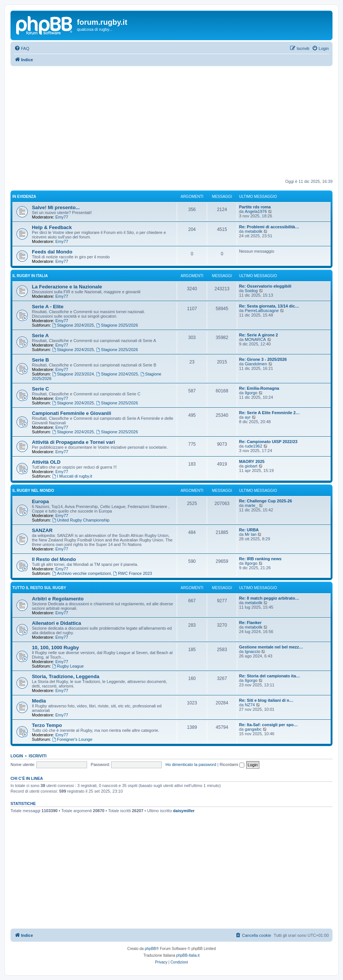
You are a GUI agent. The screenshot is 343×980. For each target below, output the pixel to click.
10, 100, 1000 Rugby (55, 648)
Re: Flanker (250, 623)
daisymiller (184, 811)
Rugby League (68, 666)
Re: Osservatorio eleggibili (265, 286)
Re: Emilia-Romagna (259, 388)
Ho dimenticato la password (191, 764)
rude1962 (253, 446)
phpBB (150, 949)
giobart (251, 466)
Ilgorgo (251, 393)
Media (39, 701)
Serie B (40, 360)
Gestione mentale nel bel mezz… (271, 647)
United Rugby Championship (81, 520)
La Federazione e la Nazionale (67, 287)
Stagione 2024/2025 (73, 325)
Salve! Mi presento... (56, 207)
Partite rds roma (255, 207)
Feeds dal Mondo (52, 252)
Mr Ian (250, 534)
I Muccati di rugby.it (72, 476)
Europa (40, 501)
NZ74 (250, 705)
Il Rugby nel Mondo (33, 491)
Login (17, 756)
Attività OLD (46, 462)
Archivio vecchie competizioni (82, 573)
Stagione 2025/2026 (117, 325)
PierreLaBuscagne (262, 311)
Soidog (251, 291)
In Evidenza (24, 197)
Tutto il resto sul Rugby (39, 588)
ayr (247, 417)
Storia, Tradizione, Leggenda (66, 676)
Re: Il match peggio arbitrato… (269, 598)
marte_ (251, 505)
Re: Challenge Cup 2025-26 (266, 501)
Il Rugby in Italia (30, 276)
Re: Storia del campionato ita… (270, 676)
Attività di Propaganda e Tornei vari (73, 442)
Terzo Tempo (47, 725)
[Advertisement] (171, 122)
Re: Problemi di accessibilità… (269, 227)
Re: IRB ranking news (260, 559)
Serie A (40, 335)
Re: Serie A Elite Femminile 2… (269, 413)
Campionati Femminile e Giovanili (71, 413)
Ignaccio (252, 651)
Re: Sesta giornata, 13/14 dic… (269, 306)
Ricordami (232, 764)
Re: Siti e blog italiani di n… (266, 700)
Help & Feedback (52, 227)
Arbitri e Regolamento (58, 599)
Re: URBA (249, 530)
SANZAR (42, 530)
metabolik (253, 231)
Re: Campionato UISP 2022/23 (268, 442)
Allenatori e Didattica (56, 623)
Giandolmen (256, 364)
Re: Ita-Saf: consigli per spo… (268, 725)
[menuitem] (22, 48)
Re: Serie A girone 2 (259, 335)
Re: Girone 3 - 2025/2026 (263, 359)
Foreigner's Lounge (72, 739)
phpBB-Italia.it (188, 955)
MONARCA (255, 339)
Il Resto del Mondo (54, 559)
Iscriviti (38, 756)
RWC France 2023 (132, 573)
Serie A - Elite (48, 307)
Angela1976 (256, 211)
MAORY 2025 (252, 461)
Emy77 (62, 217)
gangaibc (253, 729)
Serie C (40, 389)
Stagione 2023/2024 (73, 374)
